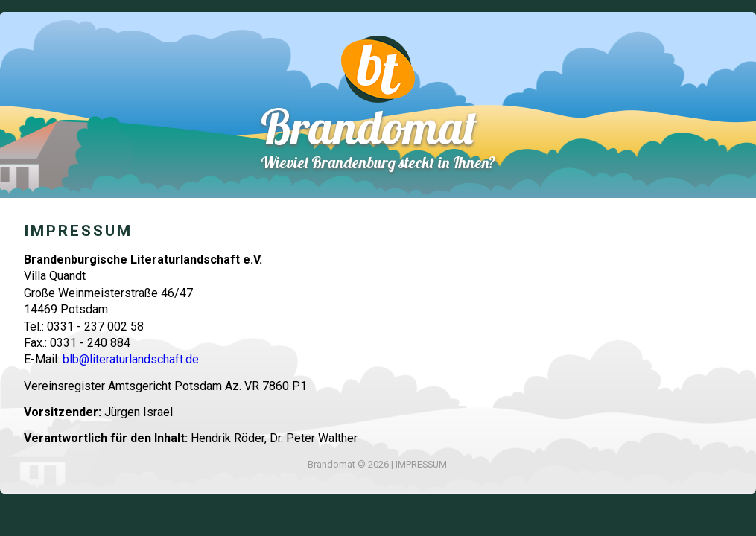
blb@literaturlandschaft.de (131, 359)
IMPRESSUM (421, 464)
